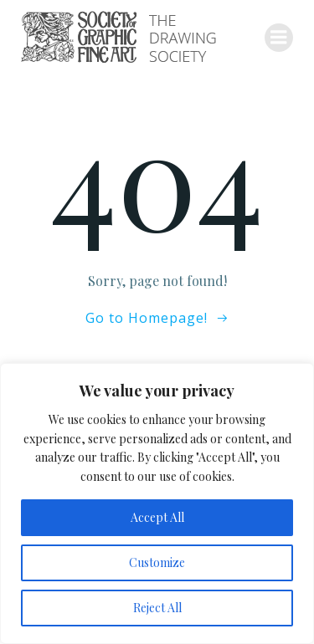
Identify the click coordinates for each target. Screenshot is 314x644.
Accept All (157, 517)
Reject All (157, 608)
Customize (157, 562)
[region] (157, 503)
